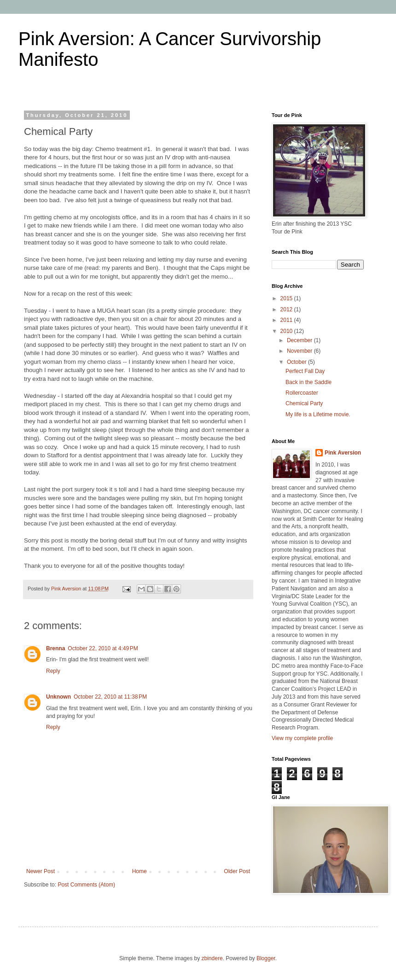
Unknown (58, 697)
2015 (287, 298)
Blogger (266, 958)
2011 (287, 320)
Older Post (237, 871)
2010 (287, 331)
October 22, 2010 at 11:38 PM (110, 697)
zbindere (212, 958)
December (300, 340)
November (300, 351)
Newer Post (41, 871)
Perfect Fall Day (305, 371)
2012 (287, 309)
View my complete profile (302, 738)
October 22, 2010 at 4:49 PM (103, 648)
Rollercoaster (302, 393)
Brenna (55, 648)
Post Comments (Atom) (86, 885)
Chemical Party (304, 403)
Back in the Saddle (309, 382)
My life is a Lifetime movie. (318, 414)
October (297, 362)
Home (140, 871)
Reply (53, 671)
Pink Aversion (343, 453)
